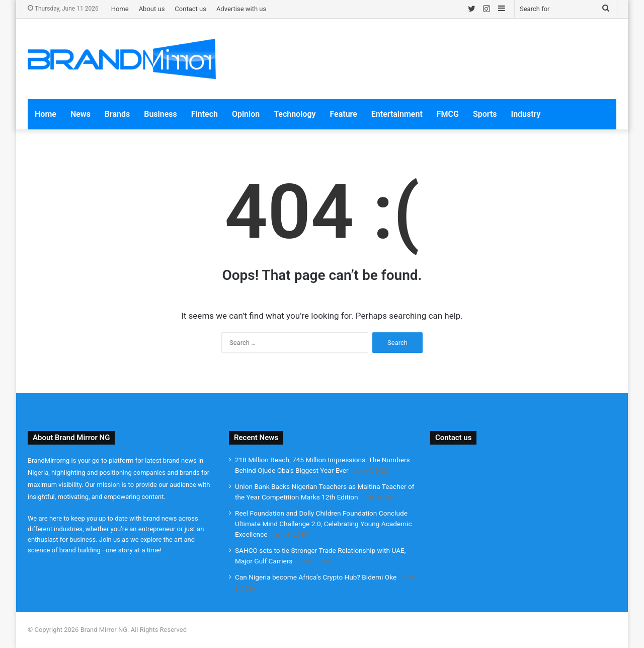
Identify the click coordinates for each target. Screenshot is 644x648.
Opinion (246, 114)
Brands (117, 114)
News (80, 114)
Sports (485, 114)
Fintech (205, 114)
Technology (295, 114)
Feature (343, 114)
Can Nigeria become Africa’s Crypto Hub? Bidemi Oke (316, 577)
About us (152, 9)
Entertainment (397, 114)
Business (160, 114)
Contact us (190, 9)
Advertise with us (241, 9)
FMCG (448, 114)
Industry (526, 114)
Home (120, 9)
